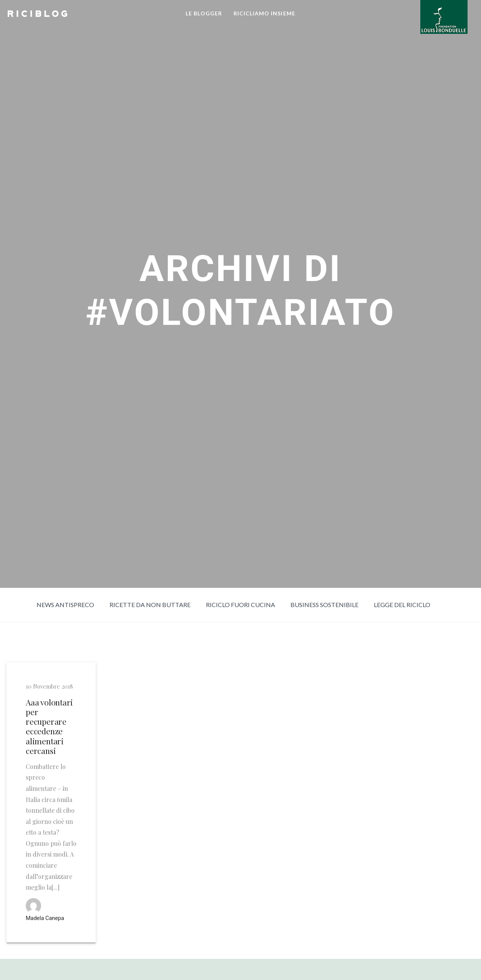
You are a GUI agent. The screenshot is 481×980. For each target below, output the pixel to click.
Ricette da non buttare (150, 605)
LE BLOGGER (204, 13)
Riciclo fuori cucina (240, 605)
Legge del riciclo (402, 605)
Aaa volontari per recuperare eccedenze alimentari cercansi (49, 726)
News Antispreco (65, 605)
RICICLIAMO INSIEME (265, 13)
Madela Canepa (45, 918)
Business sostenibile (324, 605)
